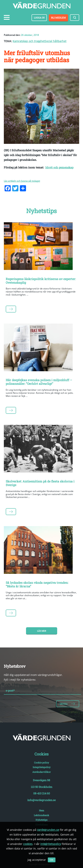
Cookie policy (41, 763)
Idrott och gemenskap (59, 167)
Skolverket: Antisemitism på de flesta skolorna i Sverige (40, 483)
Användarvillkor (41, 772)
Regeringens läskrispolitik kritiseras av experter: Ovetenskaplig (41, 281)
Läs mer (42, 631)
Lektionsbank (41, 815)
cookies (28, 844)
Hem (42, 810)
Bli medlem (58, 18)
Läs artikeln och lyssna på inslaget (22, 181)
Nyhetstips (41, 820)
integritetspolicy (51, 844)
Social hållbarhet (56, 41)
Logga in (39, 18)
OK (52, 860)
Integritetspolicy (42, 767)
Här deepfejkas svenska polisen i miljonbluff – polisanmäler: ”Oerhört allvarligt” (39, 382)
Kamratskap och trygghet (29, 41)
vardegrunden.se (48, 830)
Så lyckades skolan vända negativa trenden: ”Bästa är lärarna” (37, 584)
